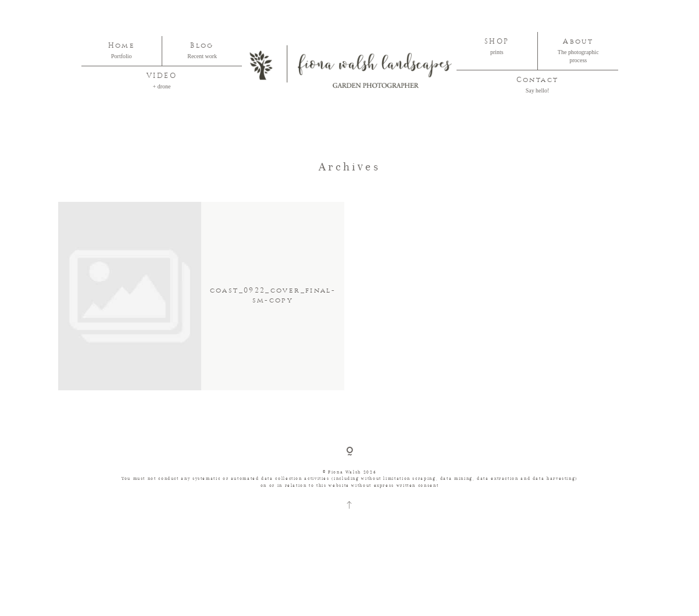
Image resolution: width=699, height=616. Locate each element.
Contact (538, 80)
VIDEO (162, 76)
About (578, 42)
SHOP (497, 42)
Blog (202, 46)
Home (122, 46)
